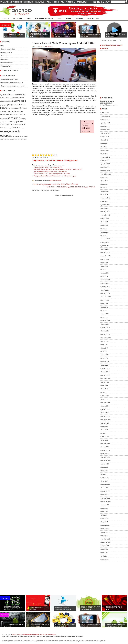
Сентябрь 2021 (106, 174)
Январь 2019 (105, 283)
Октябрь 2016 (106, 375)
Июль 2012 (105, 549)
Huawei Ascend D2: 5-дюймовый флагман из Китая (52, 174)
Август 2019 (105, 259)
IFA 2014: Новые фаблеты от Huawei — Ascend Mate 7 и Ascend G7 (58, 169)
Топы (59, 18)
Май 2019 (104, 270)
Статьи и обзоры (6, 66)
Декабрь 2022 (106, 123)
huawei (4, 108)
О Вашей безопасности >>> (109, 105)
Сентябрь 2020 (106, 215)
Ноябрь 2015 (105, 413)
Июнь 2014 (105, 471)
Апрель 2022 (105, 150)
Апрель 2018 (105, 314)
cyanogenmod (8, 101)
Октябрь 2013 (106, 498)
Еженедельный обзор (112, 45)
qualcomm (4, 119)
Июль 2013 (105, 508)
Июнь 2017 (105, 348)
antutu (22, 98)
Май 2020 (104, 229)
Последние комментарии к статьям (12, 83)
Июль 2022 (105, 140)
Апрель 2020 (105, 232)
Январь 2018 (105, 324)
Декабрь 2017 (106, 328)
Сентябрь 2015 (106, 420)
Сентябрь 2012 (106, 542)
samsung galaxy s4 (16, 122)
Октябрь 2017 (106, 334)
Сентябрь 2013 (106, 502)
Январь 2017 (105, 365)
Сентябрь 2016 (106, 379)
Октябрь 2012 (106, 539)
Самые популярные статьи (10, 79)
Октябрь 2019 (106, 253)
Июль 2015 (105, 427)
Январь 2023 (105, 120)
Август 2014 (105, 464)
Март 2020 (105, 236)
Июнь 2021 (105, 184)
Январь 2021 (105, 201)
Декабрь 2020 (106, 205)
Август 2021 (105, 178)
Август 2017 (105, 341)
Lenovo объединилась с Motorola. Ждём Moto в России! (56, 184)
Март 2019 (105, 276)
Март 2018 (105, 317)
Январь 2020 (105, 242)
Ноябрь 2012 (105, 536)
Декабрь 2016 (106, 369)
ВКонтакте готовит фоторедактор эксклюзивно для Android (71, 187)
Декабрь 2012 (106, 532)
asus (2, 101)
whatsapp (8, 128)
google (23, 101)
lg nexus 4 (24, 108)
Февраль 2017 (106, 362)
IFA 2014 (10, 108)
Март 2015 (105, 440)
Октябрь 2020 (106, 212)
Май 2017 (104, 351)
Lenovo (16, 108)
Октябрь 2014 (106, 457)
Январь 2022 (105, 161)
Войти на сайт (101, 2)
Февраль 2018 (106, 321)
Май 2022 (104, 147)
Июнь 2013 (105, 512)
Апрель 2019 (105, 273)
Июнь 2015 (105, 430)
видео (22, 128)
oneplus (12, 114)
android (6, 95)
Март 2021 (105, 195)
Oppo (24, 114)
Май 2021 (104, 188)
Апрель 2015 (105, 437)
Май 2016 (104, 392)
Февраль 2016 (106, 403)
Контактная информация (48, 634)
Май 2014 (104, 474)
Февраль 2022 (106, 157)
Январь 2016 (105, 406)
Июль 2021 (105, 181)
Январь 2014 (105, 488)
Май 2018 (104, 311)
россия (25, 139)
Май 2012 (104, 556)
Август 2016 (105, 382)
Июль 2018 (105, 304)
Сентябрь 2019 (106, 256)
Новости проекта (6, 52)
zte (19, 128)
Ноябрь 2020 (105, 208)
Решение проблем (7, 63)
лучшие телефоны (16, 139)
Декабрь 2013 (106, 491)
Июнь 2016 (105, 389)
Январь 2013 (105, 529)
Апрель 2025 (105, 113)
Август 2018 (105, 300)
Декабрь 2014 (106, 450)
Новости (5, 18)
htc (20, 104)
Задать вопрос (93, 18)
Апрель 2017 (105, 355)
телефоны (70, 2)
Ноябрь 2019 (105, 249)
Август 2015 (105, 423)
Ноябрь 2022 (105, 126)
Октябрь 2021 (106, 171)
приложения (53, 2)
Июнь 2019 (105, 266)
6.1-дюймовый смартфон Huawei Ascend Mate (50, 172)
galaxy (15, 101)
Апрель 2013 (105, 519)
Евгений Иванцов (48, 47)
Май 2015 (104, 433)
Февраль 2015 (106, 444)
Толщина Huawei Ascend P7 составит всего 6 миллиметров (55, 176)
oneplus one (18, 115)
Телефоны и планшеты (44, 18)
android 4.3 (13, 95)
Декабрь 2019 (106, 246)
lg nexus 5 (4, 111)
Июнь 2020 (105, 225)
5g (1, 95)
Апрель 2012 (105, 560)
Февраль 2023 (106, 116)
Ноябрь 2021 (105, 167)
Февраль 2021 (106, 198)
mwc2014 (20, 111)
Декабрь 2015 (106, 409)
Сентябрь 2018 (106, 297)
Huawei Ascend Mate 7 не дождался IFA (48, 167)
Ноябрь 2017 (105, 331)
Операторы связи (7, 56)
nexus (3, 114)
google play (12, 105)
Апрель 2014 (105, 478)
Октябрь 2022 (106, 130)
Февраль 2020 (106, 239)
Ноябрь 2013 (105, 495)
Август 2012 (105, 546)
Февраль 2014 (106, 484)
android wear (15, 98)
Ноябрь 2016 (105, 372)
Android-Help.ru (17, 634)
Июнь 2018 (105, 307)
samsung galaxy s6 (20, 124)
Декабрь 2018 (106, 287)
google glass (4, 105)
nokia (7, 114)
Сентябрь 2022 (106, 133)
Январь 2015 (105, 447)
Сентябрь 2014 (106, 461)
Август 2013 (105, 505)
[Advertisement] (50, 138)
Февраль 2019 (106, 280)
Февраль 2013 (106, 525)
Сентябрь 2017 (106, 338)
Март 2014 (105, 481)
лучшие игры (17, 136)
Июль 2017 (105, 345)
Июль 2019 (105, 263)
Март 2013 (105, 522)
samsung (14, 118)
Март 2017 (105, 358)
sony (3, 127)
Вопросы (79, 18)
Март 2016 (105, 399)
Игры (29, 18)
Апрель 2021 (105, 191)
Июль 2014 (105, 467)
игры (62, 2)
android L (8, 98)
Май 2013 (104, 515)
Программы (18, 18)
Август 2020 (105, 218)
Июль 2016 (105, 386)
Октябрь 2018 (106, 294)
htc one (23, 105)
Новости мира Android (8, 49)
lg (20, 108)
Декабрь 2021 (106, 164)
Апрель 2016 (105, 396)
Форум (69, 18)
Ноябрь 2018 (105, 290)
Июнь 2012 (105, 553)
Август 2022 (105, 137)
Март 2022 (105, 154)
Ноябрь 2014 (105, 454)
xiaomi (15, 127)
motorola (12, 111)
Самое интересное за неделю (18, 2)
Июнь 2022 (105, 143)
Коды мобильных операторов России (13, 86)
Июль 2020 (105, 222)
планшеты (82, 2)
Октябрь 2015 (106, 416)
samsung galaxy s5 (7, 124)
